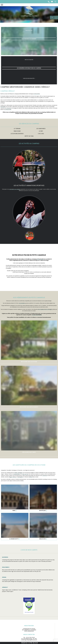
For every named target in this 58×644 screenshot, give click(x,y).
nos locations (22, 303)
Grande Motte (17, 474)
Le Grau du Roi (8, 109)
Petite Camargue (18, 473)
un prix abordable (37, 315)
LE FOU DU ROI (40, 259)
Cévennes (9, 108)
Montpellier (3, 107)
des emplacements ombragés (45, 309)
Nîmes (31, 477)
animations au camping (15, 189)
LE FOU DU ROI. (37, 94)
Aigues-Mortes (13, 477)
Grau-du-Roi (25, 474)
